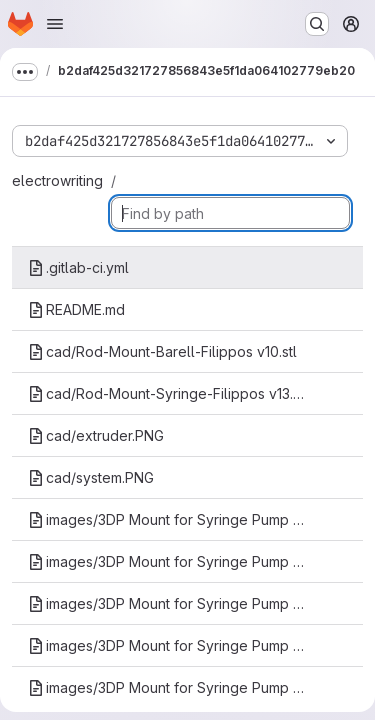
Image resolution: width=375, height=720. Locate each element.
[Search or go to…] (317, 24)
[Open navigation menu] (55, 24)
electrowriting (57, 180)
